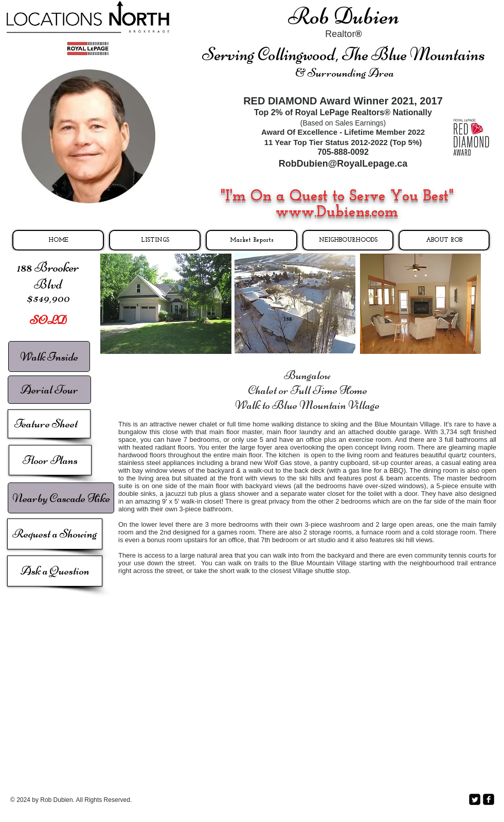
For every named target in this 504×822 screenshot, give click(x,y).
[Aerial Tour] (49, 390)
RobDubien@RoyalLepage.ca (343, 164)
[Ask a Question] (55, 571)
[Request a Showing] (55, 534)
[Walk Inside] (49, 356)
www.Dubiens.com (337, 213)
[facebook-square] (489, 799)
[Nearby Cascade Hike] (61, 498)
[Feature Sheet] (49, 424)
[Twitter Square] (475, 799)
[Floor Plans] (50, 460)
